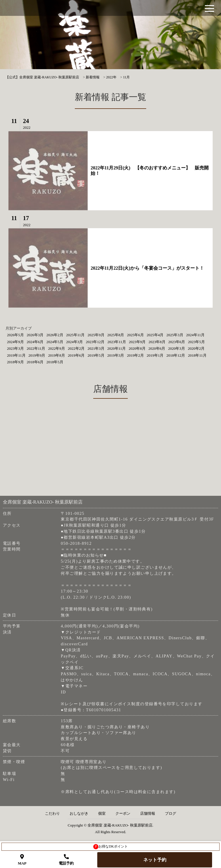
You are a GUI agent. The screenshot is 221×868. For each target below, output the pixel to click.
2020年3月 (177, 348)
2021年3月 (96, 348)
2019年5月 (96, 355)
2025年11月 (76, 335)
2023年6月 (177, 342)
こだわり (52, 814)
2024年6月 (35, 342)
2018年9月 (15, 362)
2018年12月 (176, 355)
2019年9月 (37, 355)
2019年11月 (16, 355)
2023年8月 (157, 342)
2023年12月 (95, 342)
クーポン (123, 814)
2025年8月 (116, 335)
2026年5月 (15, 335)
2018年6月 (35, 362)
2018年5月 (55, 362)
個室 (102, 814)
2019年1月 (155, 355)
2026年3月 (35, 335)
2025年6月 (135, 335)
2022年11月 (36, 348)
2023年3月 (15, 348)
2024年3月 (75, 342)
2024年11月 (196, 335)
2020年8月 (137, 348)
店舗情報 (148, 814)
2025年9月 (96, 335)
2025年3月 (175, 335)
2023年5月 (196, 342)
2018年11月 (197, 355)
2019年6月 (76, 355)
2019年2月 (135, 355)
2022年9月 (57, 348)
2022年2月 (76, 348)
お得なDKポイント (110, 847)
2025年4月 (155, 335)
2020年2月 (196, 348)
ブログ (170, 814)
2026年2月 (55, 335)
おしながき (79, 814)
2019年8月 (57, 355)
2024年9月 (15, 342)
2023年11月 (117, 342)
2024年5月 (55, 342)
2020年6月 (157, 348)
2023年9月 (137, 342)
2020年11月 (117, 348)
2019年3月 (116, 355)
